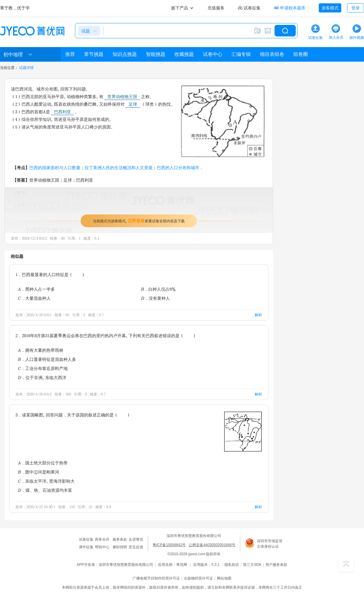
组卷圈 (301, 54)
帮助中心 (102, 547)
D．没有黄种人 (155, 298)
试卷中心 (213, 54)
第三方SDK (252, 565)
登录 (356, 8)
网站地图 (224, 578)
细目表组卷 (272, 54)
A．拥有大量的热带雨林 (41, 350)
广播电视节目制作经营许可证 (156, 578)
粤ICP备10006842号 (169, 545)
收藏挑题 (184, 54)
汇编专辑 (241, 54)
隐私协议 (232, 565)
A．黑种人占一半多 (36, 289)
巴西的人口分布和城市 (178, 168)
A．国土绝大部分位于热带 (43, 463)
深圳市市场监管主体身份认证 (270, 544)
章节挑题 (94, 54)
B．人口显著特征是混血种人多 (47, 359)
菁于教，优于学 (15, 8)
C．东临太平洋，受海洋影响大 (46, 481)
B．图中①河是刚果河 (39, 472)
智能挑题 (156, 54)
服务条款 (120, 539)
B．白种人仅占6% (158, 289)
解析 (258, 315)
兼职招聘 (120, 547)
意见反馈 (136, 547)
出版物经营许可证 (198, 578)
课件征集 (86, 547)
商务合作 (102, 539)
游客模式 (330, 8)
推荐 (70, 54)
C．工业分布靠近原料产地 (43, 368)
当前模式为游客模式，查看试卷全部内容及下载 (139, 221)
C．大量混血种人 (34, 298)
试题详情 (26, 68)
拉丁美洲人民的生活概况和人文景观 (119, 168)
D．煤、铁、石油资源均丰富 (45, 490)
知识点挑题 (125, 54)
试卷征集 (86, 539)
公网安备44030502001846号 (212, 545)
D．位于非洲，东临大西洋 (42, 377)
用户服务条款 (276, 565)
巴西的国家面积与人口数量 (55, 168)
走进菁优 (136, 539)
